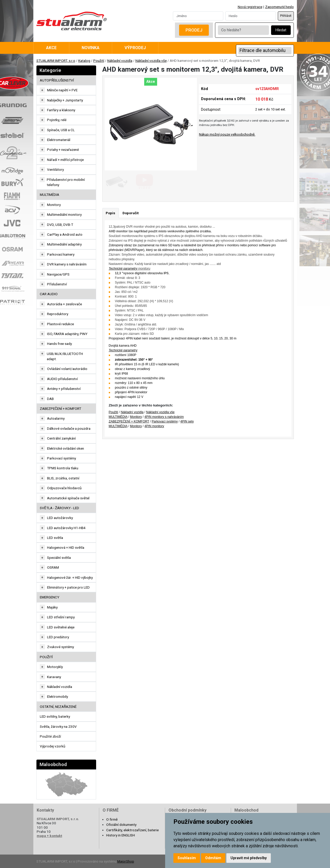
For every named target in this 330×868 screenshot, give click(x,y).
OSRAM (53, 567)
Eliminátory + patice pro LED (68, 587)
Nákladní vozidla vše (151, 61)
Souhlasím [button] (187, 858)
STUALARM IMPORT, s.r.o (56, 61)
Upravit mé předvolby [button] (249, 858)
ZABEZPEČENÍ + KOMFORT (60, 409)
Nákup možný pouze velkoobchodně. (227, 134)
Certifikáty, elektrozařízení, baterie (132, 830)
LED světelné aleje (61, 627)
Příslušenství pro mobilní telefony (66, 182)
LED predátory (58, 637)
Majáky (52, 607)
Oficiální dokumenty (121, 825)
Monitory (54, 205)
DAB (50, 399)
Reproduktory (58, 314)
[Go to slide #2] (144, 182)
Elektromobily (57, 696)
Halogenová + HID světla (66, 547)
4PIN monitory (154, 426)
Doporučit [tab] (131, 213)
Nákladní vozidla (120, 61)
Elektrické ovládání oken (66, 448)
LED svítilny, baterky (55, 716)
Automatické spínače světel (68, 498)
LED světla (55, 538)
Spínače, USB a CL (61, 130)
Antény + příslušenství (64, 389)
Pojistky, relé (57, 120)
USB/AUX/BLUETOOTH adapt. (65, 356)
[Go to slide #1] (117, 182)
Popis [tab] (110, 213)
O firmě (112, 819)
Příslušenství (57, 284)
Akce (51, 48)
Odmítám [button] (213, 858)
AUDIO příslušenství (62, 379)
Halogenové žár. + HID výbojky (70, 577)
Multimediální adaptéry (64, 244)
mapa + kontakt (49, 836)
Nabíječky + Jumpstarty (65, 100)
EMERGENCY (49, 597)
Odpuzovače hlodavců (64, 488)
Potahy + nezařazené (63, 150)
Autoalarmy (56, 418)
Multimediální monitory (64, 214)
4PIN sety (187, 421)
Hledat (281, 30)
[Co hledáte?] (243, 30)
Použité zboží (50, 736)
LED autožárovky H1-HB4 (66, 528)
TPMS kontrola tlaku (63, 468)
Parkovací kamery (61, 254)
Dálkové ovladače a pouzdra (69, 428)
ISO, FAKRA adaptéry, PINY (67, 334)
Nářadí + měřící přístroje (65, 160)
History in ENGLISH (121, 835)
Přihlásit (286, 16)
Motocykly (55, 667)
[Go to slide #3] (171, 182)
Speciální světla (59, 558)
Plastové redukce (60, 324)
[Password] (251, 16)
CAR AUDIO (49, 294)
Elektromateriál (59, 140)
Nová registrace (250, 7)
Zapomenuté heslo (279, 7)
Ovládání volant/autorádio (67, 369)
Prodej (194, 30)
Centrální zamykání (61, 438)
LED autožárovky (60, 518)
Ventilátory (55, 169)
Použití (99, 61)
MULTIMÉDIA (49, 195)
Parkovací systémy (62, 458)
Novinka (91, 48)
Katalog (84, 61)
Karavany (54, 677)
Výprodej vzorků (53, 746)
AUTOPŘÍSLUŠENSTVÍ (57, 80)
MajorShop (126, 861)
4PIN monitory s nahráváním (164, 417)
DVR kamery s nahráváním (67, 264)
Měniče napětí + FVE (62, 90)
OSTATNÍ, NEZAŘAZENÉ (58, 707)
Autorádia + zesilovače (64, 304)
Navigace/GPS (58, 274)
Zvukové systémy (60, 647)
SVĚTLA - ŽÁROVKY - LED (59, 508)
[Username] (198, 16)
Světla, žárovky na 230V (58, 726)
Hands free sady (59, 344)
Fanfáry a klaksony (61, 110)
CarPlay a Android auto (65, 234)
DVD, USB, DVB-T (60, 225)
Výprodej (135, 48)
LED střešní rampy (61, 617)
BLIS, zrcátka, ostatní (63, 478)
